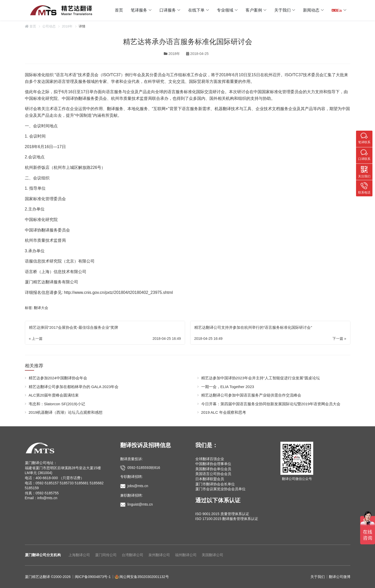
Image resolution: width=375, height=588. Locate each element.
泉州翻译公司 (159, 555)
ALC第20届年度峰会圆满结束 (54, 395)
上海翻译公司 (79, 555)
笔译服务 (139, 10)
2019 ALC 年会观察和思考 (224, 412)
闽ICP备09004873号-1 (93, 577)
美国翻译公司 (212, 555)
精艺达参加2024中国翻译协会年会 (58, 378)
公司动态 (49, 26)
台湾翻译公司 (133, 555)
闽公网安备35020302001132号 (144, 577)
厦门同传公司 (106, 555)
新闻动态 (311, 10)
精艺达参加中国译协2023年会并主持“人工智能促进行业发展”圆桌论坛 (261, 378)
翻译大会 (41, 308)
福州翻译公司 (186, 555)
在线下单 (196, 10)
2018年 (67, 26)
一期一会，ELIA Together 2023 (228, 387)
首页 (119, 10)
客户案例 (254, 10)
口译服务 (168, 10)
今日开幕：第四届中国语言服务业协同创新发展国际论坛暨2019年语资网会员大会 (271, 404)
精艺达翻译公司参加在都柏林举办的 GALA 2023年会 (74, 387)
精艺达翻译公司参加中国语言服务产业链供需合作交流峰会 (251, 395)
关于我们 (282, 10)
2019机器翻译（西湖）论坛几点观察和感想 (66, 412)
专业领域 (225, 10)
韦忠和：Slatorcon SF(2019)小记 (57, 404)
